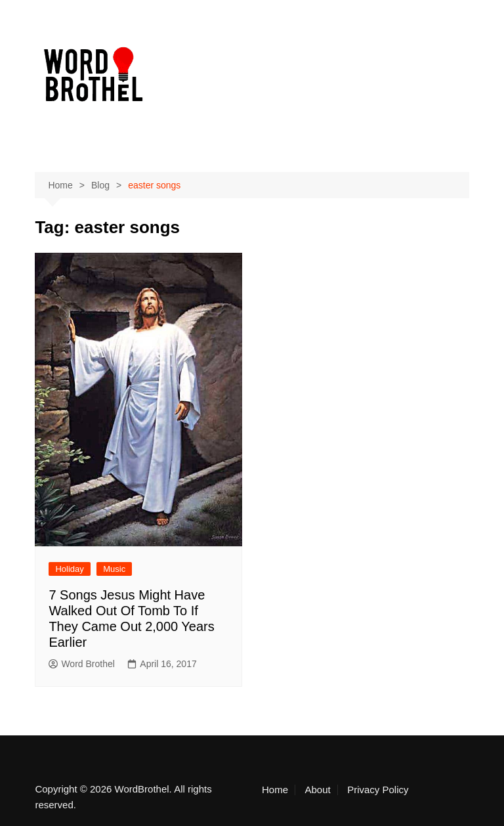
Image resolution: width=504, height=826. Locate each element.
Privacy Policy (378, 790)
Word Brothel (81, 664)
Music (114, 569)
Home (275, 790)
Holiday (69, 569)
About (317, 790)
